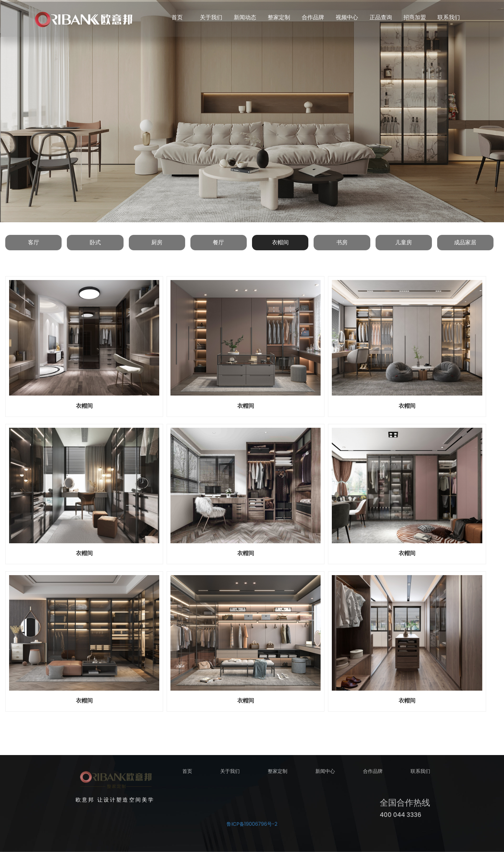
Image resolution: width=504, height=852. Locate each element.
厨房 (157, 242)
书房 (342, 242)
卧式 (95, 242)
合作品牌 (373, 774)
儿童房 (404, 242)
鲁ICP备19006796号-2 (252, 824)
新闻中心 (325, 774)
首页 (187, 774)
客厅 (34, 242)
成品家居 (465, 242)
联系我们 (420, 774)
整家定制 (278, 774)
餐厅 (218, 242)
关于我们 (230, 774)
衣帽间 (280, 242)
